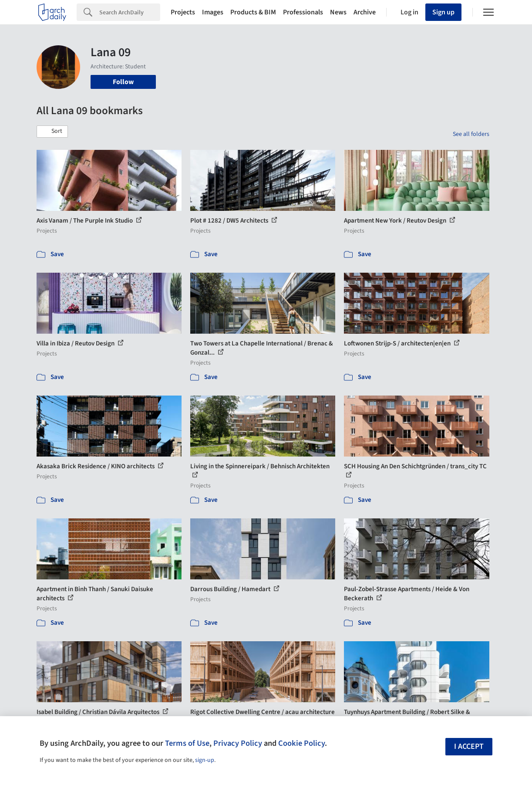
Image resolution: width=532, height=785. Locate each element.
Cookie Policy (301, 743)
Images (213, 12)
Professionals (303, 12)
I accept (469, 746)
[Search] (130, 12)
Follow (123, 82)
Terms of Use (187, 743)
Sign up (443, 12)
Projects (183, 12)
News (338, 12)
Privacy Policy (238, 743)
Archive (365, 12)
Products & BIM (253, 12)
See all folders (471, 134)
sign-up (205, 760)
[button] (52, 132)
